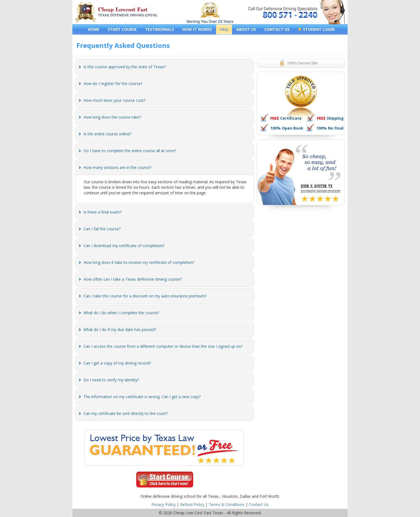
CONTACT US (277, 29)
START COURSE (122, 29)
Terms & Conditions (227, 504)
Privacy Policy (163, 504)
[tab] (165, 67)
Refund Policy (192, 504)
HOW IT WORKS (197, 29)
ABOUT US (246, 29)
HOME (94, 29)
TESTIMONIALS (159, 29)
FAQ (224, 29)
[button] (125, 67)
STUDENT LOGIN (316, 29)
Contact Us (259, 504)
